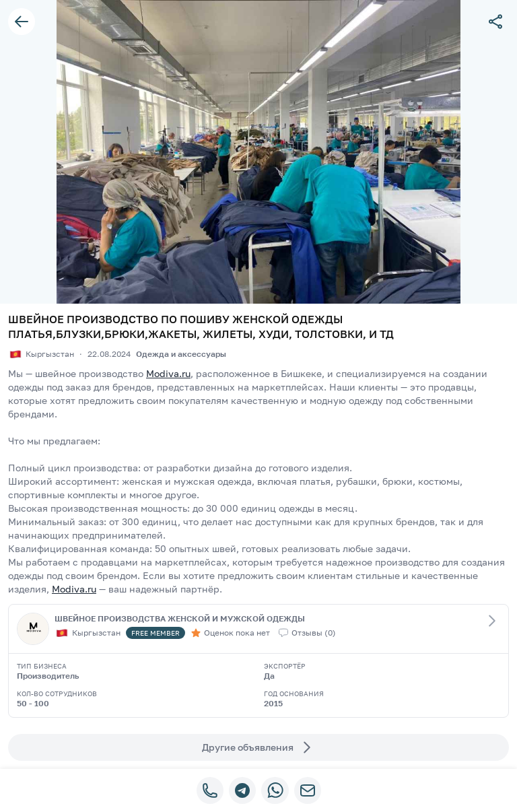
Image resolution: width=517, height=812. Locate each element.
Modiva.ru (168, 373)
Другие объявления (258, 747)
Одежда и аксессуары (181, 354)
